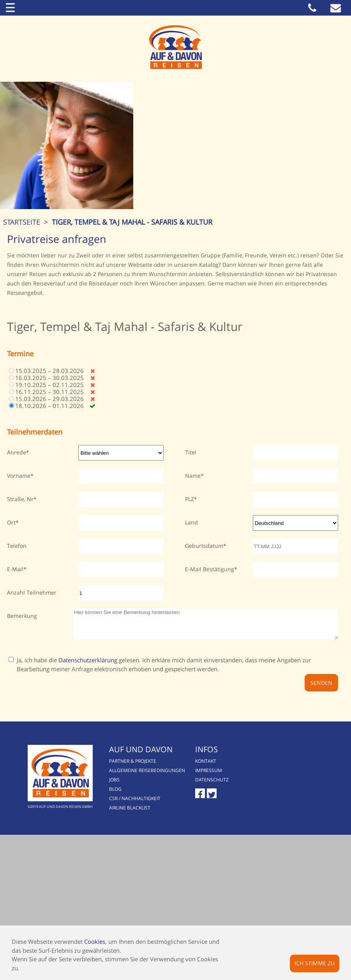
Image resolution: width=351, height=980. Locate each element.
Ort (11, 664)
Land (191, 664)
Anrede (17, 594)
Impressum (240, 915)
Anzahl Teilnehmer (32, 734)
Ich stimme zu (315, 963)
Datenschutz (243, 925)
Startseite (26, 364)
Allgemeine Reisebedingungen (161, 915)
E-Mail (15, 711)
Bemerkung (22, 757)
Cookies (95, 941)
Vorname (19, 617)
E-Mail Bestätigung (210, 711)
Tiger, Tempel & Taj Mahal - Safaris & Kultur (137, 364)
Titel (191, 594)
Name (193, 617)
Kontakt (237, 906)
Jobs (129, 925)
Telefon (17, 687)
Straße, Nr (20, 641)
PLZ (190, 641)
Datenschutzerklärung (88, 808)
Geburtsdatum (204, 687)
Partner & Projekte (147, 906)
